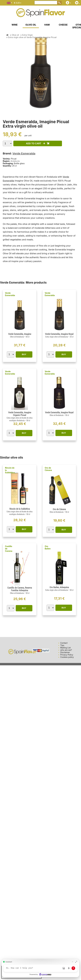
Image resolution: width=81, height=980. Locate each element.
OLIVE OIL (31, 25)
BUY (24, 354)
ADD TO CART (38, 144)
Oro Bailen (48, 547)
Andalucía (15, 161)
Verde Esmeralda (24, 153)
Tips (62, 645)
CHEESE (63, 25)
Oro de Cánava (48, 469)
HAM (47, 25)
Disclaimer (65, 652)
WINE (15, 25)
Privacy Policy (67, 655)
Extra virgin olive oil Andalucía (57, 337)
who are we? (66, 650)
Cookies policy (67, 657)
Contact (64, 643)
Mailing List (66, 648)
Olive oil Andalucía (17, 337)
